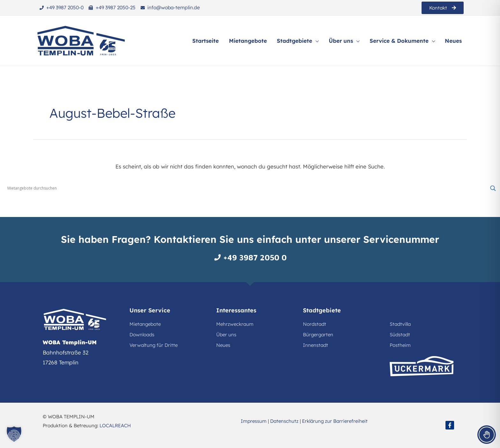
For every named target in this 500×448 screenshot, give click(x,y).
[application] (317, 41)
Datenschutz (284, 421)
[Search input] (247, 188)
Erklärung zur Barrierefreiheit (335, 421)
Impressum (254, 421)
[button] (14, 434)
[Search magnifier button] (493, 188)
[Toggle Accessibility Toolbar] (487, 435)
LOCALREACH (115, 426)
